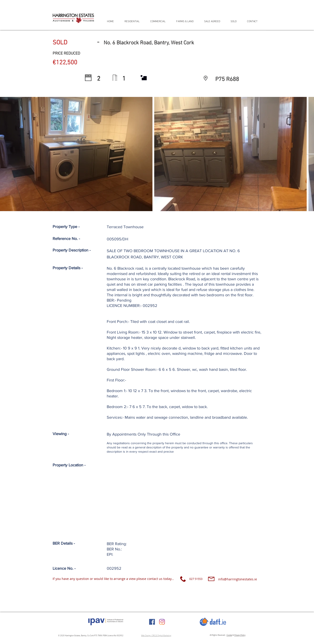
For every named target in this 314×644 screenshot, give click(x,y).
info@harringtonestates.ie (238, 579)
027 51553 (196, 579)
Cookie (229, 635)
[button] (134, 21)
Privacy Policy (240, 635)
